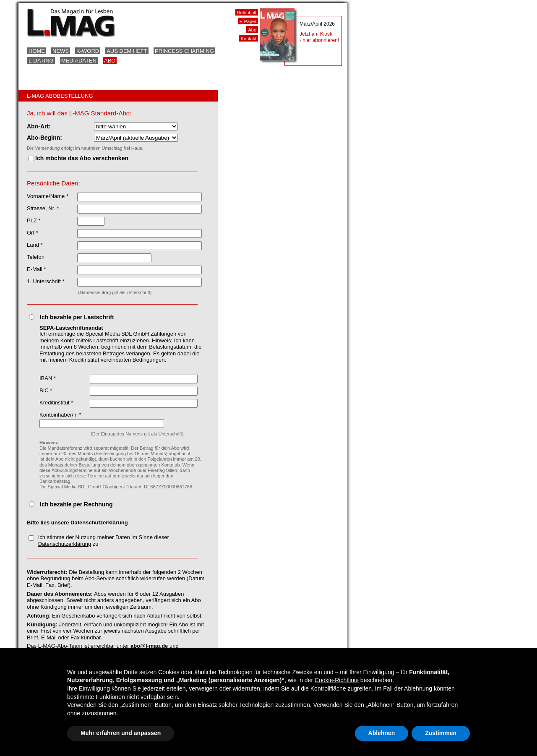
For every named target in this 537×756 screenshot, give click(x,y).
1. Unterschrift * (46, 281)
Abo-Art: (39, 126)
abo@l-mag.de (149, 646)
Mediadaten (79, 61)
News (61, 51)
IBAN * (48, 378)
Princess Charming (184, 51)
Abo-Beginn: (44, 138)
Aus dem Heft (127, 51)
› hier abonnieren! (319, 40)
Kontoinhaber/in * (60, 415)
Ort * (33, 233)
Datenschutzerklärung (99, 523)
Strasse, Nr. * (43, 208)
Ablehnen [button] (382, 733)
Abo (110, 61)
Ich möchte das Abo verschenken (78, 158)
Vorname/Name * (48, 196)
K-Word (88, 51)
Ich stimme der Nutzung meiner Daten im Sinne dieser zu (99, 541)
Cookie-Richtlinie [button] (337, 680)
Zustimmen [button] (441, 733)
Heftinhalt (247, 13)
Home (37, 51)
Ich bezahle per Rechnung (76, 504)
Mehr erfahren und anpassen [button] (121, 733)
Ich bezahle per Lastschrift (77, 317)
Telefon (36, 257)
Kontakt (249, 39)
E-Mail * (36, 269)
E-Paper (248, 21)
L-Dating (41, 61)
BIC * (46, 390)
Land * (35, 245)
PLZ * (34, 220)
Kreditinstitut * (56, 403)
